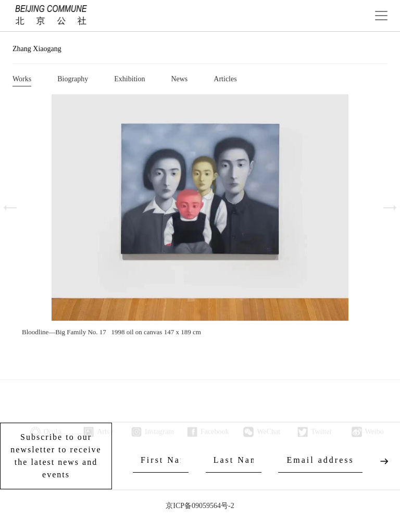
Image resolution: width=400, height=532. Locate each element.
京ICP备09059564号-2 (200, 506)
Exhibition (129, 80)
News (179, 80)
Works (22, 80)
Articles (225, 80)
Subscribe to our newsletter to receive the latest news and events (56, 456)
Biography (73, 80)
